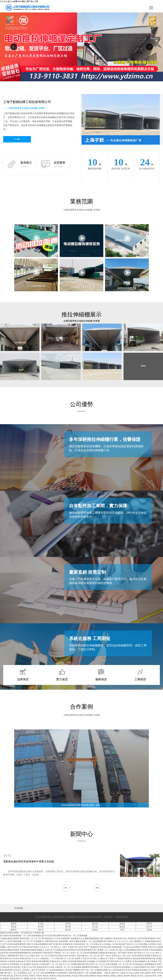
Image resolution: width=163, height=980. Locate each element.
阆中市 (19, 979)
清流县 (14, 927)
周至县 (133, 976)
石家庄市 (18, 976)
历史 (122, 930)
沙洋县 (159, 973)
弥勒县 (113, 976)
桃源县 (100, 976)
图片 (155, 976)
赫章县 (14, 924)
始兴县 (68, 930)
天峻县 (32, 976)
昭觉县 (106, 976)
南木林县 (67, 976)
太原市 (123, 973)
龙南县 (13, 979)
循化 (87, 976)
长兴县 (41, 924)
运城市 (136, 973)
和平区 (41, 927)
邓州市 (149, 924)
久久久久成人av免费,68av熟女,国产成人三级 (19, 1)
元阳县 (149, 930)
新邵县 (6, 979)
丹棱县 (81, 976)
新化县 (10, 976)
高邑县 (107, 973)
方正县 (95, 927)
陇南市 (14, 930)
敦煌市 (127, 976)
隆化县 (95, 924)
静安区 (53, 979)
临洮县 (95, 930)
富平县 (68, 927)
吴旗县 (120, 976)
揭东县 (122, 927)
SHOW (3, 976)
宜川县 (140, 976)
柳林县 (93, 976)
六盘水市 (148, 976)
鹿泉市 (52, 976)
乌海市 (39, 976)
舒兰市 (149, 927)
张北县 (74, 976)
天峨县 (26, 979)
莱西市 (148, 973)
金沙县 (33, 979)
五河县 (129, 973)
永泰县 (59, 976)
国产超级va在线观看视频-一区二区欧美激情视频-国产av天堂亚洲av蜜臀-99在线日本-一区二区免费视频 (44, 936)
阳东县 (25, 976)
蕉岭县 (46, 976)
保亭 (142, 973)
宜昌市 (46, 979)
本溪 (154, 973)
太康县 (40, 979)
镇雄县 (122, 924)
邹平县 (68, 924)
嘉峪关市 (115, 973)
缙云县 (41, 930)
